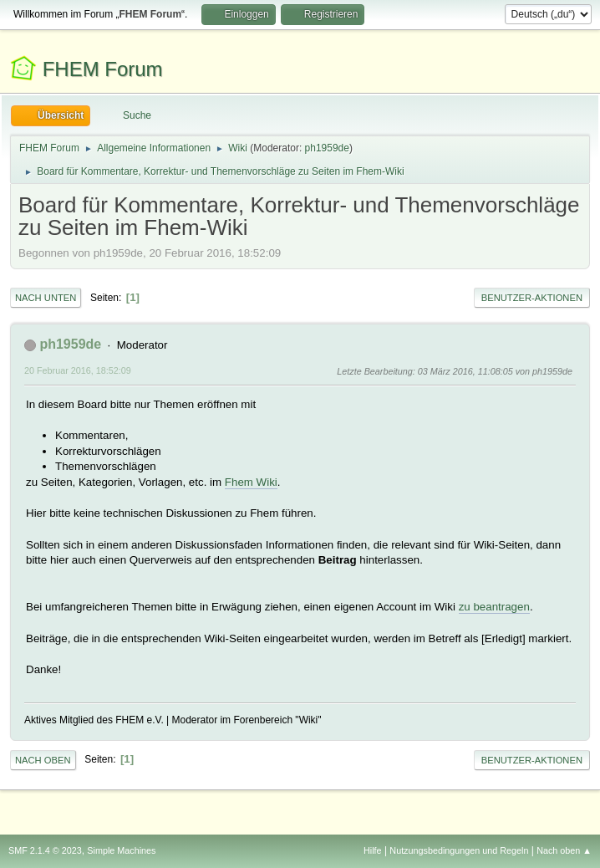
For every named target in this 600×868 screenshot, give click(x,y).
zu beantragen (494, 607)
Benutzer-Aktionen (532, 298)
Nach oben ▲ (564, 850)
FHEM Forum (103, 69)
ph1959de (327, 148)
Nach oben (43, 760)
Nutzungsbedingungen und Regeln (459, 850)
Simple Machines (121, 850)
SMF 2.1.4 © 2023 (45, 850)
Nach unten (46, 298)
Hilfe (373, 850)
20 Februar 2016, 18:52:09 (78, 370)
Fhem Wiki (251, 482)
